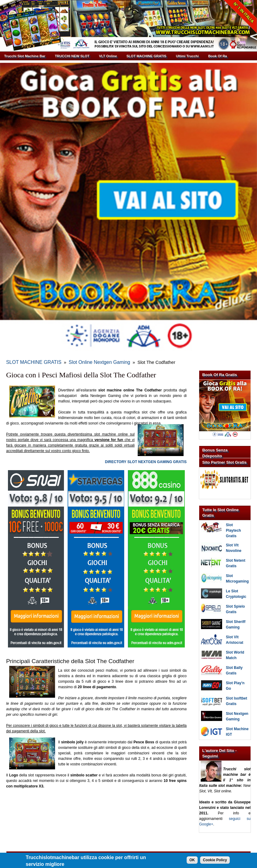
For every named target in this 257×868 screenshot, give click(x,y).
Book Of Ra (217, 56)
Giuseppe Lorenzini (134, 851)
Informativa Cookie (169, 851)
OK (192, 861)
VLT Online (108, 56)
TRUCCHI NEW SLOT (72, 56)
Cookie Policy (215, 861)
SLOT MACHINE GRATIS (146, 56)
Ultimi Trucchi (187, 56)
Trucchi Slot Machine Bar (25, 56)
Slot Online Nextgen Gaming (81, 360)
